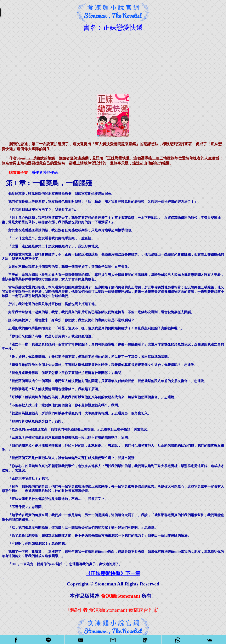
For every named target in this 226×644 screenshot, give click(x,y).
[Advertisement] (113, 61)
